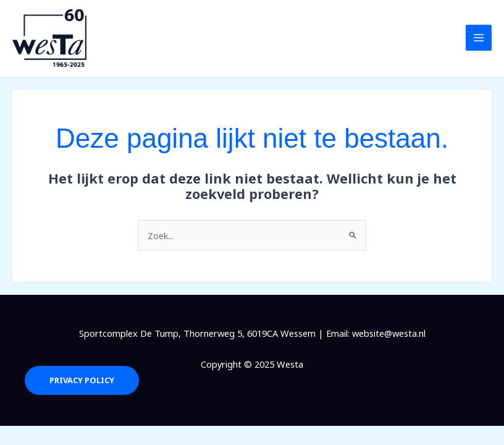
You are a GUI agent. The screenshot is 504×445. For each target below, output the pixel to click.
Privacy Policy (82, 380)
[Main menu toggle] (479, 38)
